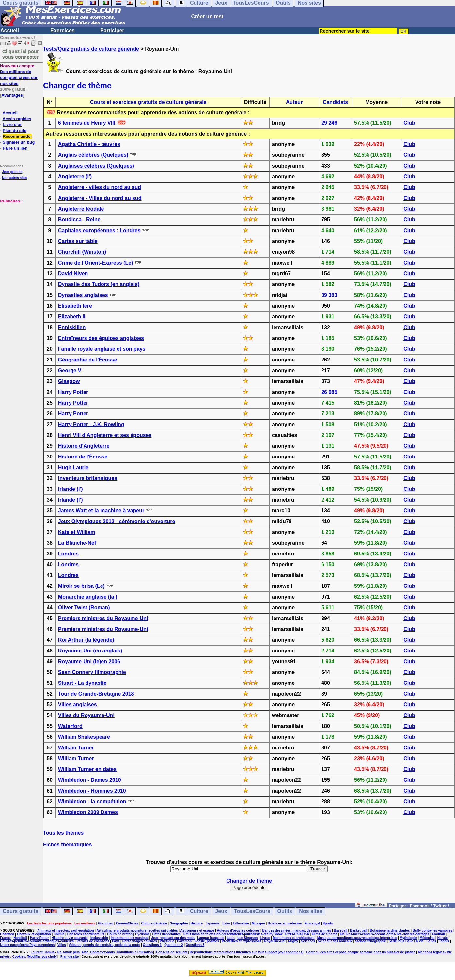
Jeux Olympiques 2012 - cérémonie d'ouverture (117, 521)
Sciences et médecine (285, 923)
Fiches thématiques (67, 845)
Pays (116, 941)
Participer (112, 31)
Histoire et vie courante (70, 938)
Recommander (17, 136)
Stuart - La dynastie (82, 683)
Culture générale (154, 923)
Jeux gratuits (12, 172)
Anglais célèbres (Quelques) (93, 155)
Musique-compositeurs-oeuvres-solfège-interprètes (357, 938)
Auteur (294, 102)
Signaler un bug (19, 142)
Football (439, 934)
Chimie (59, 934)
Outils (285, 911)
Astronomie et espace (197, 931)
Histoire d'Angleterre (84, 446)
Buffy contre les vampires (432, 931)
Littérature (241, 923)
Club (409, 123)
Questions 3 (195, 945)
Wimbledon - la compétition (92, 802)
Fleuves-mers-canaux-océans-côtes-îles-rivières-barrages (384, 934)
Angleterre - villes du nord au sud (100, 187)
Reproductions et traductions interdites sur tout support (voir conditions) (246, 952)
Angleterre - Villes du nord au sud (100, 198)
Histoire (197, 923)
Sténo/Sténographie (370, 941)
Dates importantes (166, 934)
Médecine (427, 938)
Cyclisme (142, 934)
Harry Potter (73, 392)
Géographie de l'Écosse (88, 360)
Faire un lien (15, 148)
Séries (431, 941)
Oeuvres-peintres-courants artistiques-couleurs (37, 941)
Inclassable (99, 938)
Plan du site (15, 130)
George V (70, 370)
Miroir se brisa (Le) (81, 586)
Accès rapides (17, 119)
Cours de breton (120, 934)
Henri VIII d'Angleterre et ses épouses (105, 435)
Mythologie (408, 938)
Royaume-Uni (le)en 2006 (89, 661)
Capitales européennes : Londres (99, 230)
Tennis (444, 941)
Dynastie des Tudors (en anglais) (99, 284)
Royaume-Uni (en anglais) (90, 651)
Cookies (19, 957)
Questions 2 (173, 945)
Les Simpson (247, 938)
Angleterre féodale (81, 209)
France (5, 938)
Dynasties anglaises (83, 295)
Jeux (221, 911)
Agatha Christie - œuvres (89, 144)
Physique (167, 941)
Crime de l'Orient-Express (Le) (96, 263)
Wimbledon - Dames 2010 (90, 780)
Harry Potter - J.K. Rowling (91, 424)
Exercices (63, 31)
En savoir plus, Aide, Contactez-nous (86, 952)
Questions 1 (152, 945)
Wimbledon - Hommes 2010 (92, 791)
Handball (20, 938)
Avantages (12, 95)
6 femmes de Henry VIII (87, 123)
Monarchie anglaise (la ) (88, 597)
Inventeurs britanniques (88, 478)
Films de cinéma (324, 934)
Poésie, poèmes (207, 941)
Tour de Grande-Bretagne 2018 (96, 694)
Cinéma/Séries (127, 923)
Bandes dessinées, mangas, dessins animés (297, 931)
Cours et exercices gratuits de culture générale (148, 102)
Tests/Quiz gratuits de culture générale (91, 49)
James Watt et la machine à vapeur (101, 511)
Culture (199, 911)
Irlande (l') (71, 489)
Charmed (7, 934)
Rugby (293, 941)
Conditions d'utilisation (135, 952)
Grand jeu (106, 923)
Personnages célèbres (140, 941)
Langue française (211, 938)
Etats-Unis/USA (297, 934)
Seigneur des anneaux (335, 941)
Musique (258, 923)
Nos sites (311, 911)
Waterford (70, 726)
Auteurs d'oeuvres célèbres (238, 931)
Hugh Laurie (73, 467)
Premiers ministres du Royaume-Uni (103, 618)
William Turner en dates (87, 769)
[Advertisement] (20, 236)
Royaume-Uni (275, 941)
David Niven (73, 273)
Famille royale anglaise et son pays (102, 349)
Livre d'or (12, 125)
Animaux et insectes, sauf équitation (65, 931)
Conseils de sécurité (172, 952)
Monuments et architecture (294, 938)
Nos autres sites (15, 178)
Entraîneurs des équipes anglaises (101, 338)
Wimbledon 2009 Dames (88, 812)
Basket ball (359, 931)
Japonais (212, 923)
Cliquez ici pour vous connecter (21, 54)
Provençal (312, 923)
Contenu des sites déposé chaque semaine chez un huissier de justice (361, 952)
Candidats (335, 102)
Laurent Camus (43, 952)
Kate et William (77, 532)
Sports (328, 923)
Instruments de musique (130, 938)
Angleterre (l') (75, 177)
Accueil (10, 31)
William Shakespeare (84, 737)
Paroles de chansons (93, 941)
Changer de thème (77, 85)
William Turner (76, 748)
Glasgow (69, 381)
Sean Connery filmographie (92, 672)
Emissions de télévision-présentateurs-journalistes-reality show (233, 934)
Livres (265, 938)
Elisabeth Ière (75, 306)
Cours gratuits (20, 911)
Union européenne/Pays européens (27, 945)
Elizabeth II (72, 317)
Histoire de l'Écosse (83, 457)
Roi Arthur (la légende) (86, 640)
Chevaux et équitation (34, 934)
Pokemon (184, 941)
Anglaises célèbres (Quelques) (96, 166)
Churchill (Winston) (82, 252)
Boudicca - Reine (79, 220)
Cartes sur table (78, 241)
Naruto (443, 938)
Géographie (179, 923)
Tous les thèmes (63, 833)
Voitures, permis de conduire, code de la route (104, 945)
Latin (226, 923)
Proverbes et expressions (242, 941)
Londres (68, 554)
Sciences (308, 941)
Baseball (341, 931)
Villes (62, 945)
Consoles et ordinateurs (86, 934)
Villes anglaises (78, 705)
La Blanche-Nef (77, 543)
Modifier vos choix (42, 957)
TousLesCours (252, 911)
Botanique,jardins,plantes (390, 931)
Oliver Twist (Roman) (84, 608)
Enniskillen (72, 327)
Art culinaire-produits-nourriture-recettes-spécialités (137, 931)
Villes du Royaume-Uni (86, 715)
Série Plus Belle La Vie (406, 941)
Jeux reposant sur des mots (173, 938)
